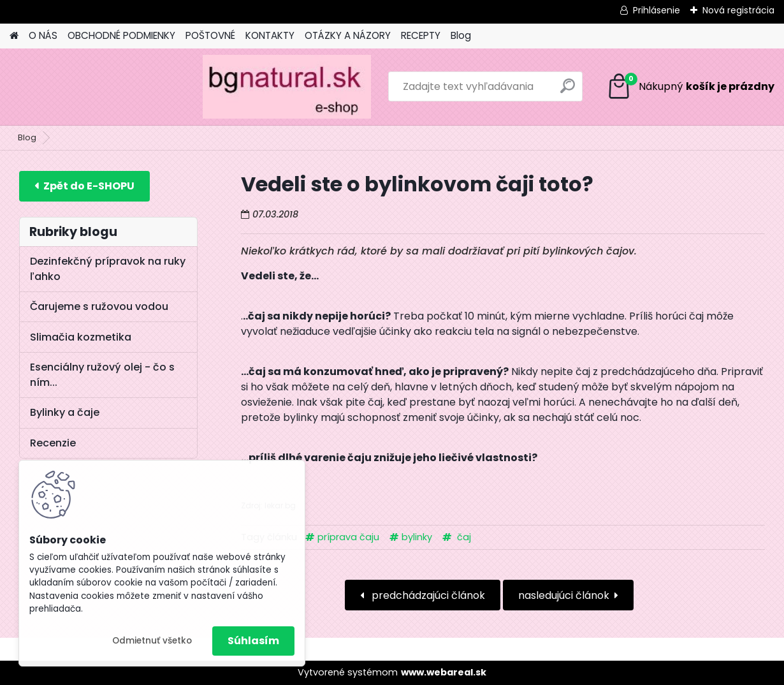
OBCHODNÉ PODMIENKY (121, 35)
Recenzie (53, 443)
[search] (505, 91)
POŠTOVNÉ (210, 35)
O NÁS (43, 35)
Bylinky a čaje (65, 412)
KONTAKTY (270, 35)
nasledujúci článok (564, 595)
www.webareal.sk (444, 672)
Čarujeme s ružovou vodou (99, 306)
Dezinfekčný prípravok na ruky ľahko (108, 269)
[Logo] (97, 87)
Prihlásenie (657, 10)
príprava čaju (348, 537)
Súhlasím (253, 641)
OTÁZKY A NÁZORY (348, 35)
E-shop (84, 186)
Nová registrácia (738, 10)
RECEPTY (421, 35)
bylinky (417, 537)
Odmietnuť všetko (152, 641)
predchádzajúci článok (427, 595)
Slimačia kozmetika (81, 337)
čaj (463, 537)
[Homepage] (14, 36)
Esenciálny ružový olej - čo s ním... (102, 375)
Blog (461, 35)
